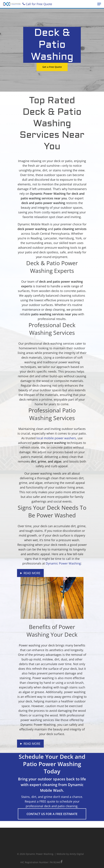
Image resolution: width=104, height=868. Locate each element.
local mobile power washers (56, 438)
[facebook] (62, 862)
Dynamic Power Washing (63, 563)
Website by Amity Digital (70, 854)
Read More (32, 573)
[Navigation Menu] (99, 4)
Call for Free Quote (37, 4)
